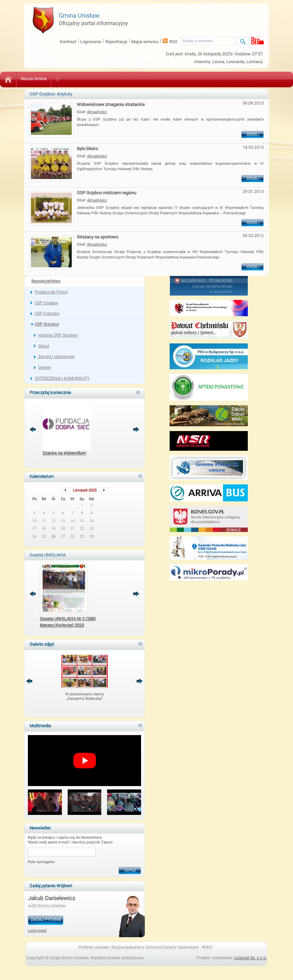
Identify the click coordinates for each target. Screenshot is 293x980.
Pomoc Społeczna (145, 79)
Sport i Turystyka (227, 79)
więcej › (255, 134)
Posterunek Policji (51, 292)
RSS (173, 42)
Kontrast (68, 42)
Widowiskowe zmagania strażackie (111, 104)
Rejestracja (116, 42)
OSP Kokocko (47, 314)
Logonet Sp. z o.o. (251, 958)
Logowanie (91, 42)
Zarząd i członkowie (56, 357)
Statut (44, 346)
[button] (45, 803)
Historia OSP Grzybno (58, 335)
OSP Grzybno (47, 324)
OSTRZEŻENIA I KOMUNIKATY (62, 378)
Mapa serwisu (145, 42)
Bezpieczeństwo (187, 79)
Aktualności (97, 112)
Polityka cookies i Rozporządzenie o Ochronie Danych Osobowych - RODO (145, 947)
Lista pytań (37, 931)
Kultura (62, 79)
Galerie (44, 368)
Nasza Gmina (34, 79)
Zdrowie (110, 79)
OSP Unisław (46, 303)
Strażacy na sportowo (98, 237)
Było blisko (87, 149)
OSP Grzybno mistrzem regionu (107, 193)
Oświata (86, 79)
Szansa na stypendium (64, 453)
